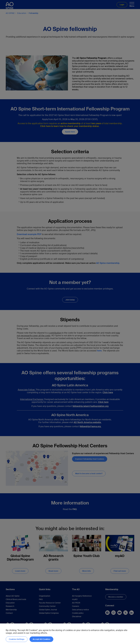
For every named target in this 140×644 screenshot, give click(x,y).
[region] (70, 634)
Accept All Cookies (41, 639)
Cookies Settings (17, 639)
